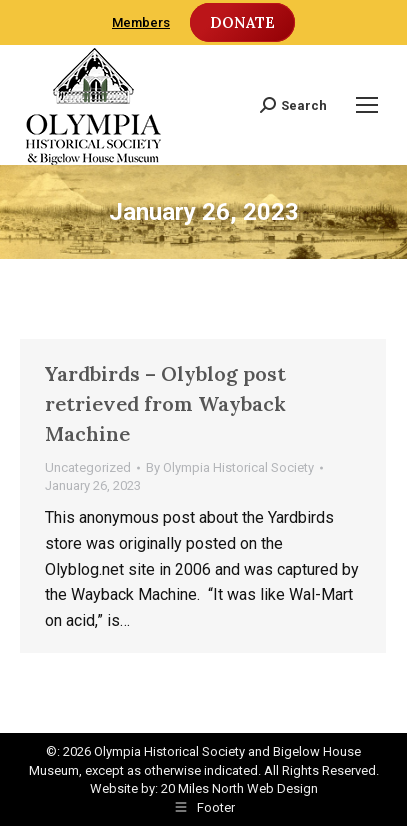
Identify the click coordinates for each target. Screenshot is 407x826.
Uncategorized (88, 467)
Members (141, 22)
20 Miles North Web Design (239, 788)
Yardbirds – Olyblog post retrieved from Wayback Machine (165, 403)
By (230, 467)
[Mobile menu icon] (367, 105)
